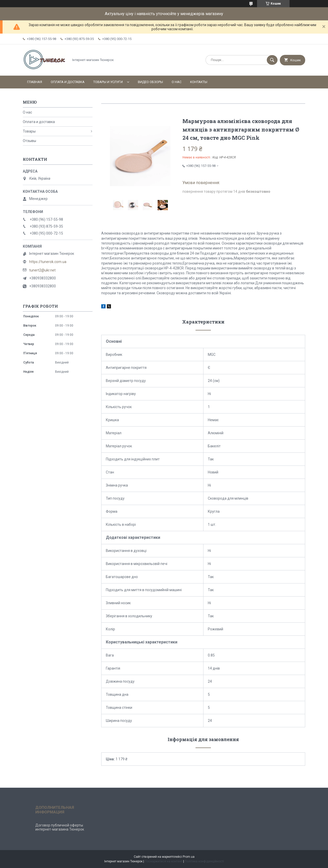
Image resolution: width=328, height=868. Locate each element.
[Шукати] (272, 60)
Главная (35, 82)
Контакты (199, 82)
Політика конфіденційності (204, 861)
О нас (177, 82)
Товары (29, 131)
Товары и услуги (108, 82)
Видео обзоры (150, 82)
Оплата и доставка (68, 82)
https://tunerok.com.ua (48, 262)
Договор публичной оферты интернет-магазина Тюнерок (60, 827)
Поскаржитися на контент (164, 861)
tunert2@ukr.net (42, 270)
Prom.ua (189, 857)
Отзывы (29, 141)
